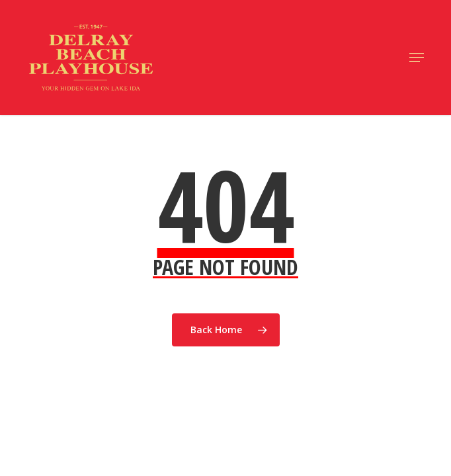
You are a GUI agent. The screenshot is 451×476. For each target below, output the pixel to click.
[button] (417, 58)
